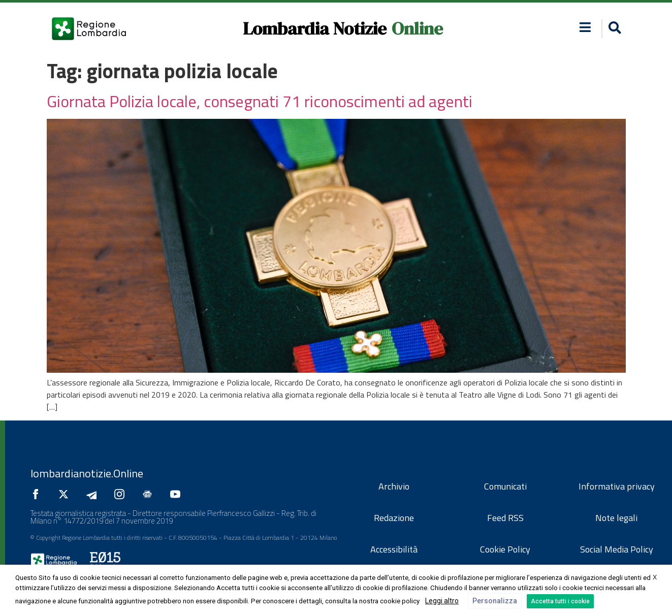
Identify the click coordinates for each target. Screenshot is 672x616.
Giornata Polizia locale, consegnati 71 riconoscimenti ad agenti (260, 101)
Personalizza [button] (495, 601)
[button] (613, 29)
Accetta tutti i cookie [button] (560, 601)
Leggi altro (442, 601)
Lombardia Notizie (315, 28)
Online (417, 28)
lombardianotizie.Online (87, 473)
